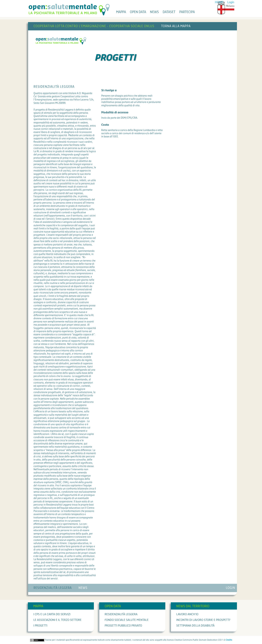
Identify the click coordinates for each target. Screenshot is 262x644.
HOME (219, 2)
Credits (229, 640)
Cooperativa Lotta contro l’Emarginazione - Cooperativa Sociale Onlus (94, 26)
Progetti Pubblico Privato (123, 626)
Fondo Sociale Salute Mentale (127, 620)
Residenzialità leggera (121, 614)
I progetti (40, 626)
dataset (169, 12)
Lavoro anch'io (187, 614)
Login (231, 2)
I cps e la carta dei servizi (52, 614)
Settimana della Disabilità (195, 626)
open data (138, 12)
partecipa (187, 12)
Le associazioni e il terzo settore (57, 620)
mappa (121, 12)
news (154, 12)
